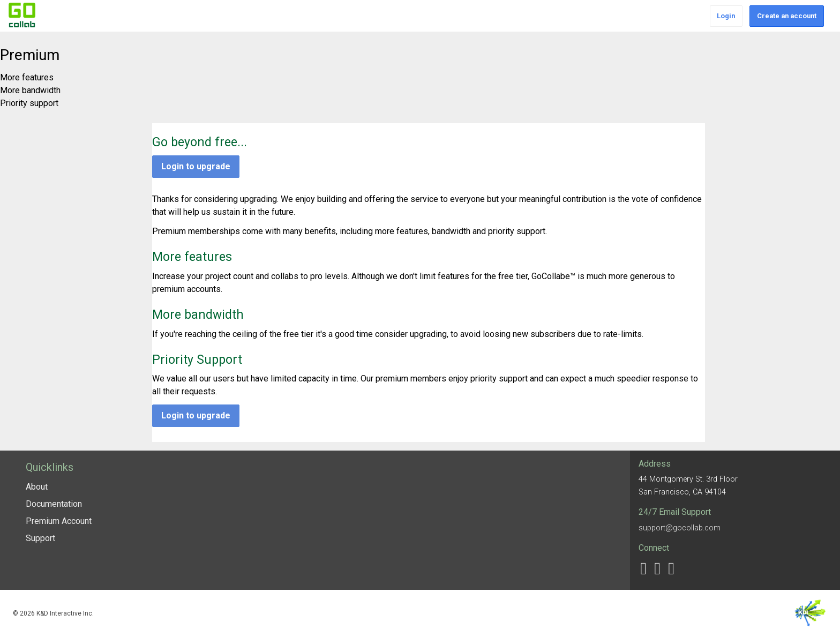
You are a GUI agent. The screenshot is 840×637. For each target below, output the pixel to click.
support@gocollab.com (680, 528)
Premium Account (59, 521)
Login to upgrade (196, 166)
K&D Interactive (810, 614)
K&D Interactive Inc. (65, 613)
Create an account (787, 16)
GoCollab (22, 15)
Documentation (54, 504)
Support (40, 538)
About (37, 487)
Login (726, 16)
